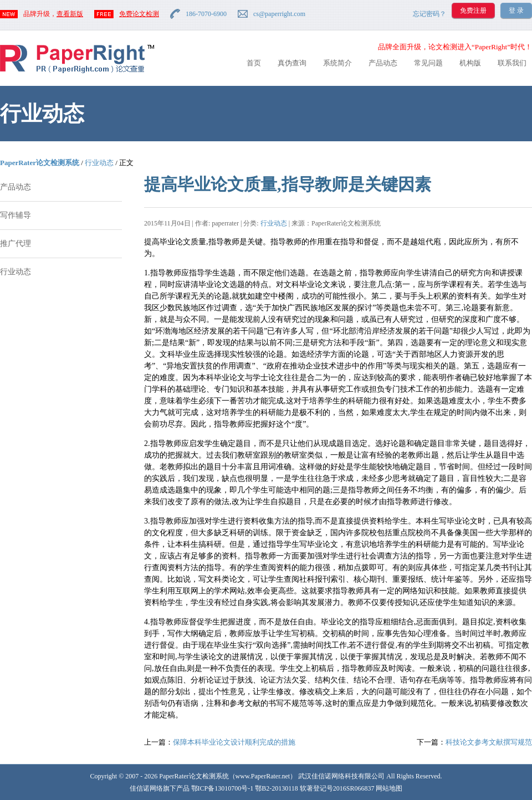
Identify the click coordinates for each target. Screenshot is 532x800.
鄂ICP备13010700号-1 (222, 788)
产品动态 (383, 63)
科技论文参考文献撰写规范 (489, 742)
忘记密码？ (429, 14)
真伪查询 (292, 63)
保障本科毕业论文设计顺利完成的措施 (234, 742)
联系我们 (512, 63)
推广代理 (16, 243)
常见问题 (428, 63)
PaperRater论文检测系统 (40, 163)
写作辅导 (16, 215)
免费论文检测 (139, 14)
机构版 (470, 63)
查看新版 (70, 14)
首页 (254, 63)
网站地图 (389, 788)
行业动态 (99, 163)
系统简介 (337, 63)
